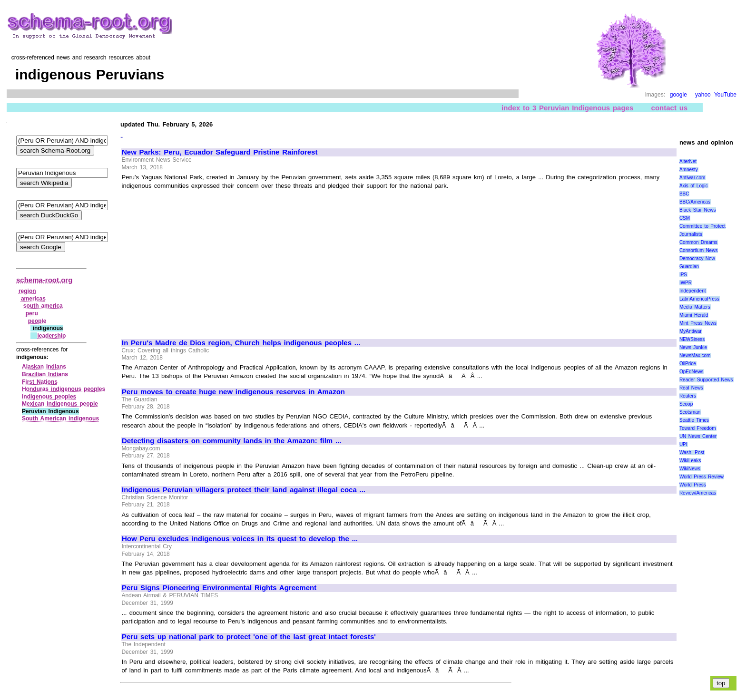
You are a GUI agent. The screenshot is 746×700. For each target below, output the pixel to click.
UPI (683, 444)
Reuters (688, 396)
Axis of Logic (694, 186)
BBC (684, 194)
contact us (670, 108)
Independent (693, 291)
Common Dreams (698, 242)
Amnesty (689, 170)
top (721, 683)
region (27, 291)
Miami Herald (694, 315)
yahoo (703, 95)
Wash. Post (692, 452)
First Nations (40, 382)
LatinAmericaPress (699, 299)
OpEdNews (692, 372)
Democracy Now (697, 258)
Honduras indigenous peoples (64, 389)
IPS (683, 275)
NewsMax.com (695, 355)
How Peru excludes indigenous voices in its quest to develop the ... (240, 539)
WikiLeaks (690, 461)
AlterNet (688, 161)
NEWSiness (692, 339)
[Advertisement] (202, 260)
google (678, 95)
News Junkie (693, 347)
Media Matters (695, 307)
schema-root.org (44, 280)
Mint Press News (698, 323)
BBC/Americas (695, 202)
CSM (685, 218)
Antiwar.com (692, 178)
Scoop (686, 404)
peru (32, 313)
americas (33, 299)
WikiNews (690, 469)
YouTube (725, 95)
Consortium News (699, 250)
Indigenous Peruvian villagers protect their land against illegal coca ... (244, 490)
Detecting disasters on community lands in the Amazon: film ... (231, 441)
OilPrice (688, 364)
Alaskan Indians (44, 367)
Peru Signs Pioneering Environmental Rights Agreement (219, 588)
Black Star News (698, 210)
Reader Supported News (706, 380)
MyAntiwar (691, 331)
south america (43, 306)
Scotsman (690, 412)
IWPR (686, 283)
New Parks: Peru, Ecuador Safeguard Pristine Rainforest (220, 152)
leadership (51, 336)
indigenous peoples (49, 397)
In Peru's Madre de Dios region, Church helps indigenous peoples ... (241, 343)
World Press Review (702, 477)
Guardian (689, 267)
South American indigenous (60, 418)
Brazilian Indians (45, 374)
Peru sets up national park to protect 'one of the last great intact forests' (249, 637)
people (37, 321)
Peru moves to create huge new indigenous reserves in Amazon (233, 392)
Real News (691, 388)
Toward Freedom (698, 428)
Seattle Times (694, 420)
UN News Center (698, 436)
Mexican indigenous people (60, 404)
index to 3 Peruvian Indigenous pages (567, 108)
